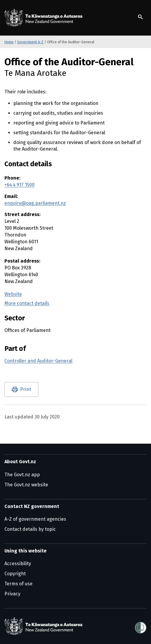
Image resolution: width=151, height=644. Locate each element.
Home (9, 42)
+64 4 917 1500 (20, 185)
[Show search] (140, 17)
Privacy (12, 594)
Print (26, 389)
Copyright (15, 574)
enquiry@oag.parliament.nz (35, 203)
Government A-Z (30, 42)
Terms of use (18, 584)
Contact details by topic (30, 529)
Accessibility (18, 564)
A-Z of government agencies (35, 519)
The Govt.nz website (26, 485)
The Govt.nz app (22, 475)
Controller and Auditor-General (38, 361)
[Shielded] (141, 626)
